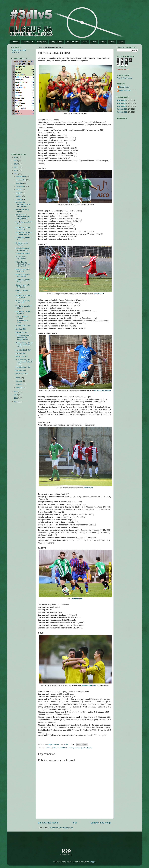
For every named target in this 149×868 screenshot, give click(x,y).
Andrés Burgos (77, 598)
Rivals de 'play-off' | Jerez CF (23, 302)
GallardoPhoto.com (89, 685)
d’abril (18, 378)
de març (19, 381)
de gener (20, 388)
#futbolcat (56, 748)
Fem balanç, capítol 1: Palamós (24, 312)
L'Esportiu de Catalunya (103, 390)
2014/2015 (64, 748)
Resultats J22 (122, 112)
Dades (77, 748)
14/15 (94, 42)
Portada (15, 42)
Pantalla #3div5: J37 (23, 350)
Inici (75, 823)
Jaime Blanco (88, 488)
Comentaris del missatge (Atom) (61, 828)
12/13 (112, 42)
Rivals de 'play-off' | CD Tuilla (23, 270)
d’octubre (20, 183)
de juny (19, 196)
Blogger (92, 862)
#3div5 (48, 748)
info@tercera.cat (123, 69)
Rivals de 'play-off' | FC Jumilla (23, 286)
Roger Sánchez (53, 744)
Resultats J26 (122, 100)
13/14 (103, 42)
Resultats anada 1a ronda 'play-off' (23, 249)
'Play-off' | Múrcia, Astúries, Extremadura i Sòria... (22, 320)
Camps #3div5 (56, 42)
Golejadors (42, 42)
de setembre (21, 186)
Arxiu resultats (73, 42)
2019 (16, 161)
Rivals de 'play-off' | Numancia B (23, 275)
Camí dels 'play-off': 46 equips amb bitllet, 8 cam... (24, 362)
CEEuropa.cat (99, 294)
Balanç (71, 748)
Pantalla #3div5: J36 (23, 367)
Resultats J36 (21, 370)
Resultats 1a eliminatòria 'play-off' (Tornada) (23, 204)
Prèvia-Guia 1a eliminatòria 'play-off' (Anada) (23, 264)
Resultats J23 (122, 109)
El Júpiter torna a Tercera (22, 244)
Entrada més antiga (101, 823)
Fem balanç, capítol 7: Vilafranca (24, 228)
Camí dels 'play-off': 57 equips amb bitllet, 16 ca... (24, 345)
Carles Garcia (124, 87)
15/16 (85, 42)
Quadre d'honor (86, 748)
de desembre (21, 177)
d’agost (19, 190)
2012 (16, 398)
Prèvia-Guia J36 (21, 374)
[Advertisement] (19, 134)
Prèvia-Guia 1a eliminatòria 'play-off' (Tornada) (23, 217)
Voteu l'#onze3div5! (23, 253)
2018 (16, 164)
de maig (19, 199)
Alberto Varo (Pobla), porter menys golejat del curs (23, 338)
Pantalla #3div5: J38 (23, 326)
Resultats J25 (122, 103)
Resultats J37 (21, 353)
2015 (16, 174)
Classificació (28, 42)
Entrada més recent (48, 823)
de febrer (20, 384)
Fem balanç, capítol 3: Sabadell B (24, 296)
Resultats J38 (21, 329)
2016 (16, 170)
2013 (16, 395)
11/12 (121, 42)
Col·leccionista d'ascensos (21, 258)
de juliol (19, 193)
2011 (16, 401)
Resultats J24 (122, 106)
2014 (16, 392)
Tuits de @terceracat (124, 78)
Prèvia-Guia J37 (21, 357)
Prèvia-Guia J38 (21, 332)
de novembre (21, 180)
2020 (16, 157)
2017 (16, 167)
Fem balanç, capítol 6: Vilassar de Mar (24, 233)
